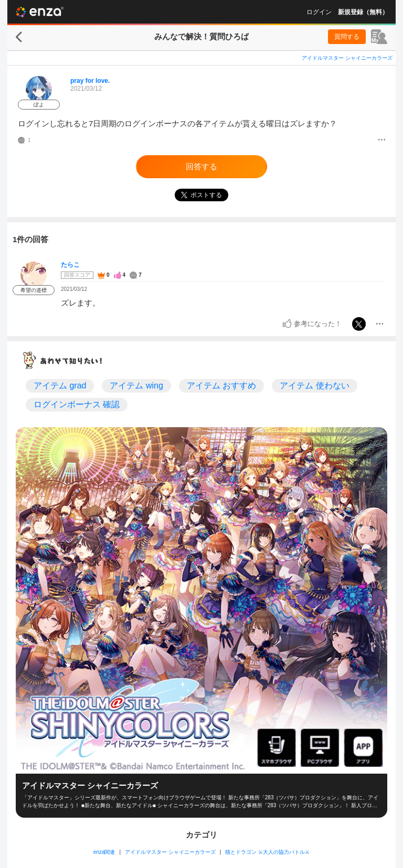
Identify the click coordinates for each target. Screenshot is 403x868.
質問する (347, 37)
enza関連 (104, 852)
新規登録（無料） (363, 12)
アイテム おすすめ (221, 386)
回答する (201, 166)
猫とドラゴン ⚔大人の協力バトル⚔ (267, 852)
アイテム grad (60, 386)
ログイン (319, 12)
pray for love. (90, 81)
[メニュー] (382, 140)
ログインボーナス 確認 (77, 404)
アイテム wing (136, 386)
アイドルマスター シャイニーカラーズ (347, 58)
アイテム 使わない (314, 386)
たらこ (70, 265)
